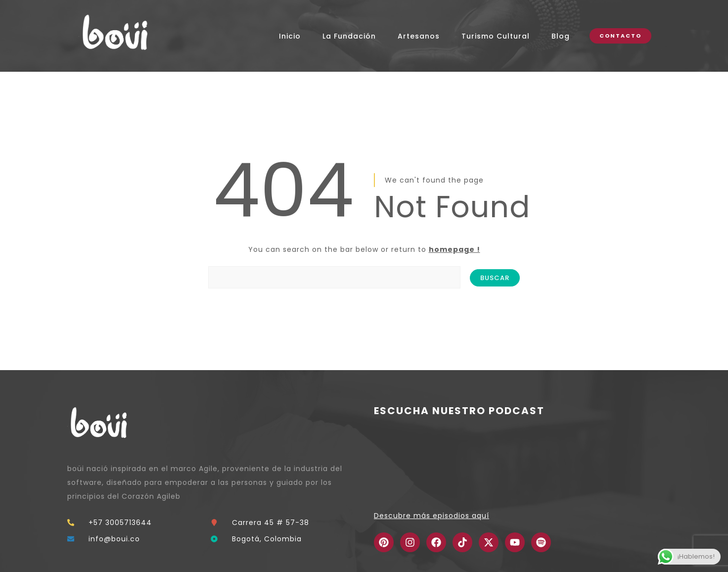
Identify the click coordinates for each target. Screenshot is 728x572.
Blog (561, 36)
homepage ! (455, 249)
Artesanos (419, 36)
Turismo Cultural (496, 36)
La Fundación (349, 36)
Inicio (290, 36)
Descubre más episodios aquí (432, 516)
